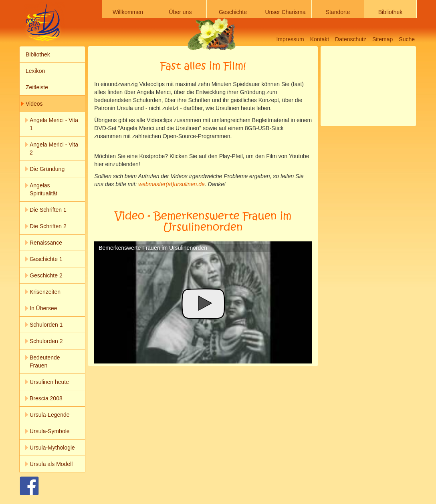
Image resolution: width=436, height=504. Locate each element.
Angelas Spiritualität (43, 189)
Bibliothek (391, 12)
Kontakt (320, 39)
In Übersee (43, 308)
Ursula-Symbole (50, 431)
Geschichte (233, 12)
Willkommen (128, 12)
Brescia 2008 (46, 398)
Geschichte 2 (46, 275)
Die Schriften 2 (48, 226)
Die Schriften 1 (48, 210)
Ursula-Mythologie (52, 448)
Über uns (181, 12)
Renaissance (46, 243)
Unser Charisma (285, 12)
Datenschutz (351, 39)
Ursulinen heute (49, 382)
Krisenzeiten (45, 292)
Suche (407, 39)
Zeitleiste (37, 87)
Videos (34, 104)
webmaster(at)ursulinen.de (172, 184)
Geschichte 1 (46, 259)
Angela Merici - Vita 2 (54, 149)
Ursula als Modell (51, 464)
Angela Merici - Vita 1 (54, 124)
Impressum (290, 39)
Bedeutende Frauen (45, 361)
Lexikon (35, 71)
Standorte (338, 12)
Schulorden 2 (46, 341)
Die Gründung (47, 169)
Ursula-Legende (50, 415)
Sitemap (383, 39)
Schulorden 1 (46, 325)
